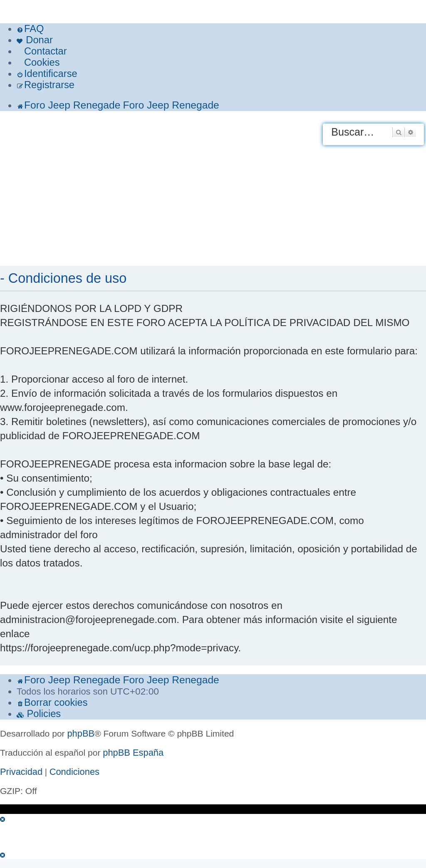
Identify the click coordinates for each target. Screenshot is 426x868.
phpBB (81, 733)
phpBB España (133, 753)
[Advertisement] (213, 203)
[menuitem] (30, 29)
